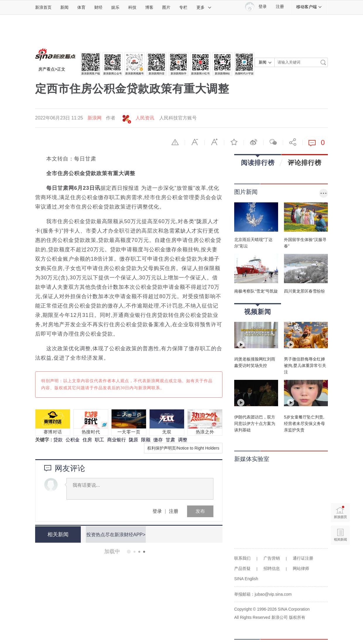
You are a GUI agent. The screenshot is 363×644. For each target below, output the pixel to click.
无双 (167, 432)
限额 (146, 440)
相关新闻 (57, 534)
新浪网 (95, 118)
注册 (280, 7)
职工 (100, 440)
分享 (293, 142)
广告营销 (272, 558)
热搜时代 (91, 432)
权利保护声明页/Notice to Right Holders (183, 448)
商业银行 (117, 440)
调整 (183, 440)
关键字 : (44, 440)
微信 (273, 142)
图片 (166, 7)
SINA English (246, 579)
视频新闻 (258, 310)
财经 (98, 7)
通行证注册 (303, 558)
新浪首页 (43, 7)
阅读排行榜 (258, 161)
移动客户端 (309, 7)
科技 (132, 7)
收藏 (234, 142)
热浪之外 (205, 432)
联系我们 (242, 558)
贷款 (58, 440)
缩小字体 (195, 142)
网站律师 (301, 568)
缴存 (158, 440)
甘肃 (170, 440)
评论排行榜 (305, 163)
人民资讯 (145, 118)
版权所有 (297, 617)
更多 (204, 7)
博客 (149, 7)
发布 (200, 511)
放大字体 (214, 142)
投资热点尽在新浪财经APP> (115, 534)
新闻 (64, 7)
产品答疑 (242, 568)
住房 (87, 440)
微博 (254, 142)
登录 (157, 511)
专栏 (183, 7)
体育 (81, 7)
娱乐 (115, 7)
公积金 (73, 440)
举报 (175, 142)
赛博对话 (53, 432)
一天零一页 (129, 432)
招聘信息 (272, 568)
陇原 (133, 440)
